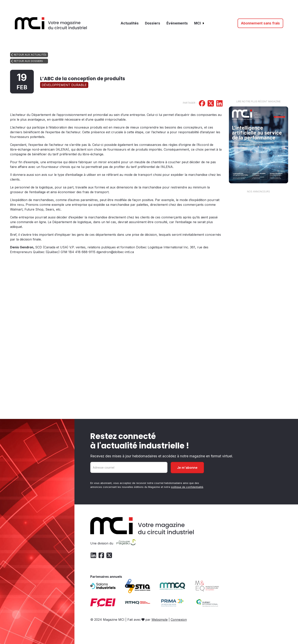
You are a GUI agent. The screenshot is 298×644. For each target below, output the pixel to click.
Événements (177, 23)
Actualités (130, 23)
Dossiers (153, 23)
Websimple (160, 620)
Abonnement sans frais (260, 23)
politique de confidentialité (187, 487)
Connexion (179, 620)
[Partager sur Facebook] (202, 104)
